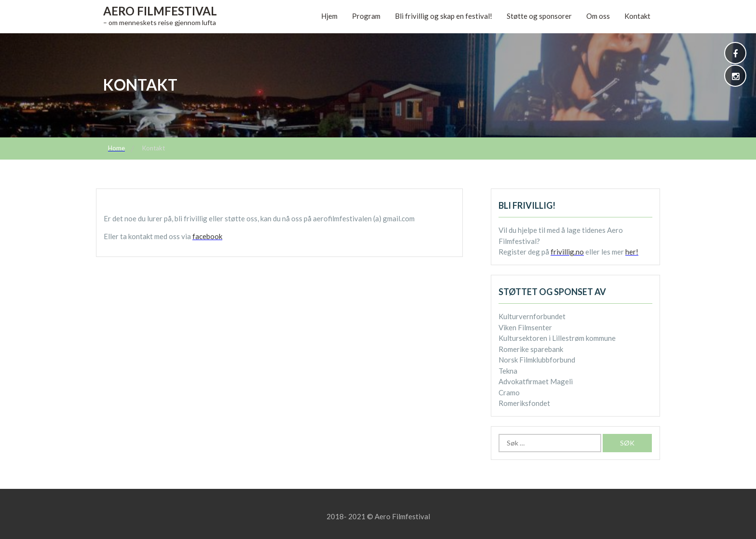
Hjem (329, 16)
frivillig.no (567, 252)
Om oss (598, 16)
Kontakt (637, 16)
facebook (207, 236)
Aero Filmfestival (160, 11)
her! (632, 252)
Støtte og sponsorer (539, 16)
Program (366, 16)
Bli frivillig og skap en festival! (444, 16)
